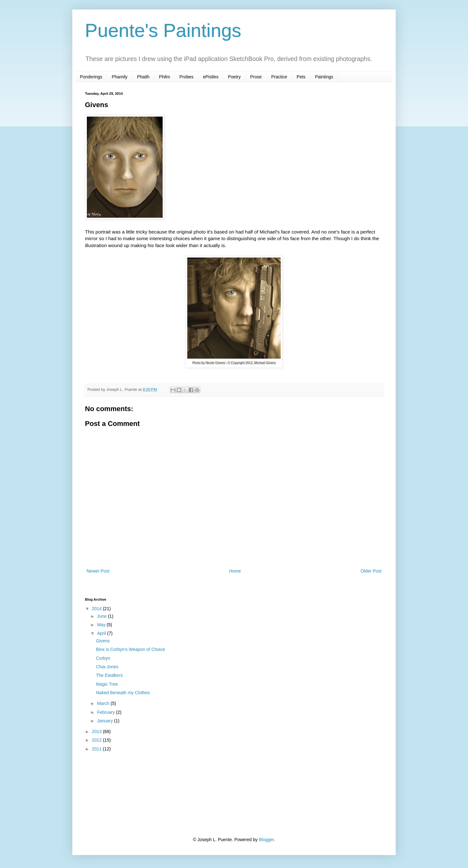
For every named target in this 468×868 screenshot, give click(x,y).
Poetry (234, 77)
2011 (97, 749)
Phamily (120, 77)
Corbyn (103, 658)
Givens (103, 641)
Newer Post (98, 571)
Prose (256, 77)
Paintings (324, 77)
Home (235, 571)
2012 (97, 740)
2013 (97, 731)
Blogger (266, 840)
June (102, 616)
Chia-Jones (107, 667)
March (104, 703)
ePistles (211, 77)
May (102, 625)
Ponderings (91, 77)
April (102, 633)
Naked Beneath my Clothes (123, 693)
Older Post (371, 571)
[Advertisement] (117, 794)
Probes (186, 77)
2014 (97, 609)
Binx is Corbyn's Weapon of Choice (131, 649)
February (106, 712)
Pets (301, 77)
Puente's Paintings (163, 30)
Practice (279, 77)
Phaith (143, 77)
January (105, 721)
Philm (164, 77)
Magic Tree (107, 684)
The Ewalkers (109, 675)
